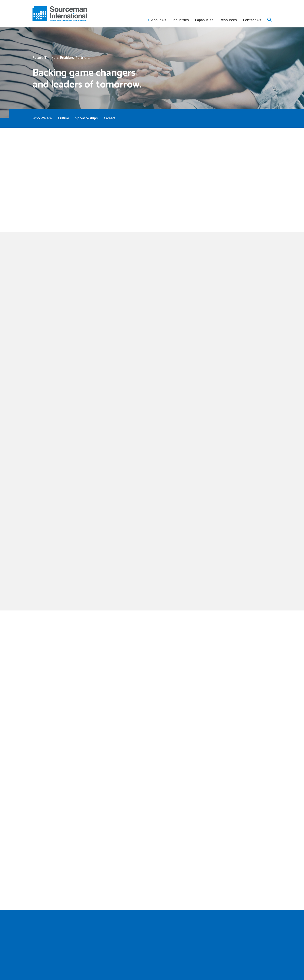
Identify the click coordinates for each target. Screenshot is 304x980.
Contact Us (252, 20)
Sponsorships (86, 118)
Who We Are (42, 118)
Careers (110, 118)
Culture (64, 118)
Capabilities (204, 20)
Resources (228, 20)
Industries (181, 20)
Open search (269, 20)
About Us (159, 20)
